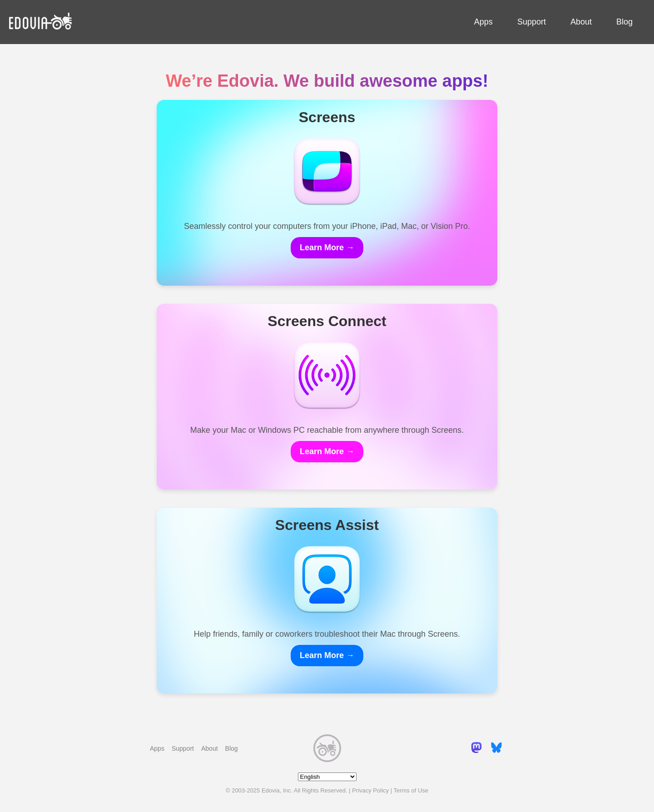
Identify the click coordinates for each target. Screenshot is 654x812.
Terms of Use (411, 790)
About (581, 22)
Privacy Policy (370, 790)
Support (532, 22)
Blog (624, 22)
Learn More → (327, 248)
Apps (483, 22)
